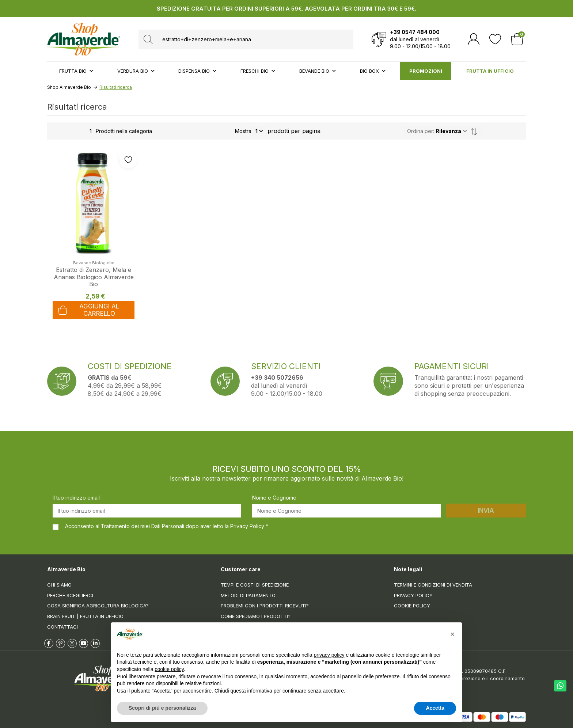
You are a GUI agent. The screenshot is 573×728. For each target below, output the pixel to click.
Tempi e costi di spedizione (255, 585)
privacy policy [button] (329, 655)
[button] (452, 634)
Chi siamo (59, 585)
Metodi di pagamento (248, 595)
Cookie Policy (412, 606)
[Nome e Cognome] (346, 511)
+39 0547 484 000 (415, 32)
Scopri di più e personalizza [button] (162, 708)
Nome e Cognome (274, 498)
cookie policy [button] (169, 669)
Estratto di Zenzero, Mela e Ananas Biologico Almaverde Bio (94, 277)
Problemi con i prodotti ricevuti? (265, 606)
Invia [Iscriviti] (486, 511)
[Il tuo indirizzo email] (147, 511)
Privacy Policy (413, 595)
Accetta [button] (435, 708)
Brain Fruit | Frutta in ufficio (85, 616)
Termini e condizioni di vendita (433, 585)
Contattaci (62, 627)
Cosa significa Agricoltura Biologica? (98, 606)
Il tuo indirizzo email (76, 498)
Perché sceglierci (70, 595)
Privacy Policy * (249, 526)
